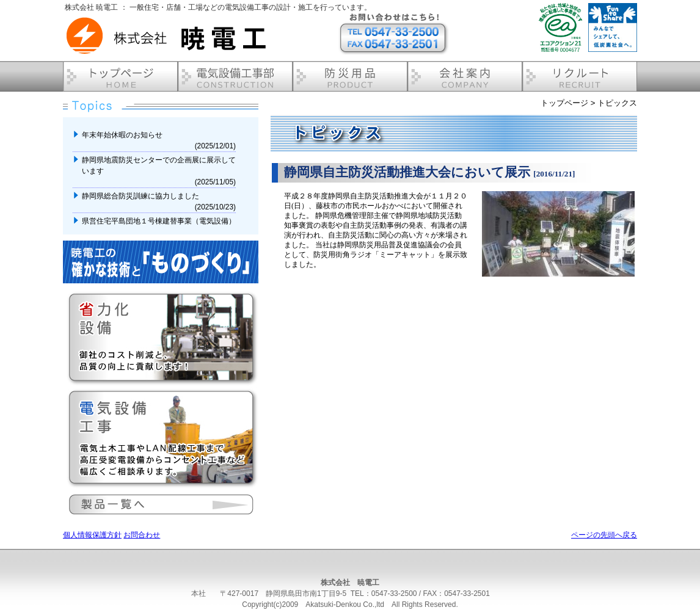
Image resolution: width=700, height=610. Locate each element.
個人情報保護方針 (92, 535)
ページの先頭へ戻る (604, 535)
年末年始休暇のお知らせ (123, 135)
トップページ (564, 103)
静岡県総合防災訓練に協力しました (141, 196)
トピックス (617, 103)
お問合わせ (142, 535)
